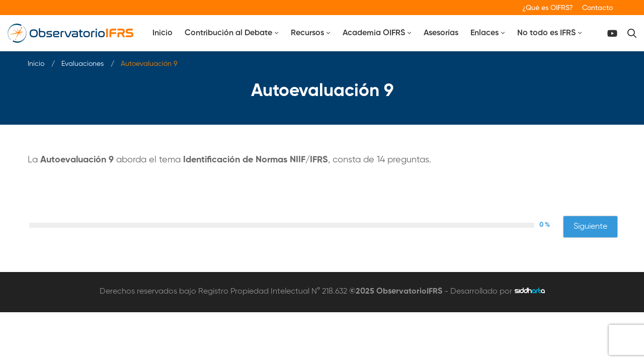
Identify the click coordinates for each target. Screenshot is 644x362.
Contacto (597, 8)
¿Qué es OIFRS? (548, 8)
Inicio (36, 64)
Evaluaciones (83, 64)
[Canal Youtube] (612, 33)
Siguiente (590, 227)
